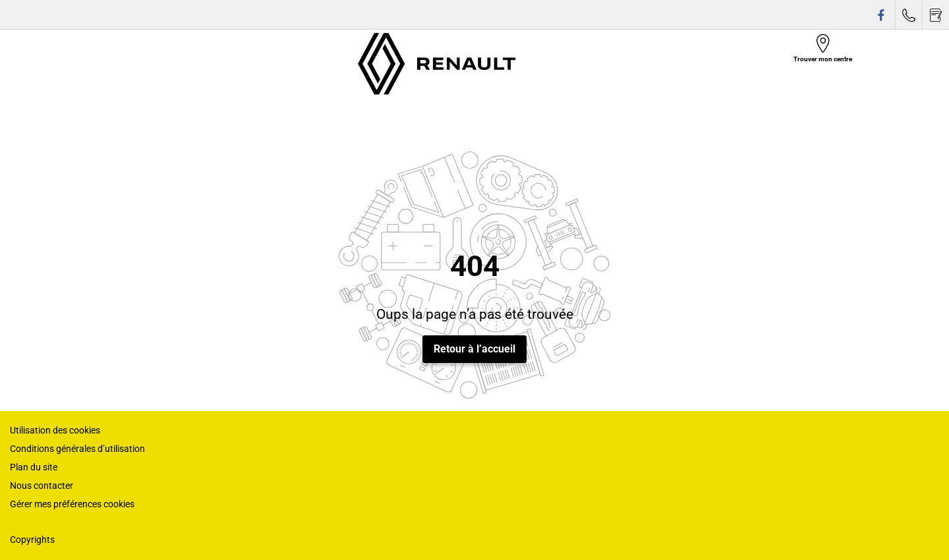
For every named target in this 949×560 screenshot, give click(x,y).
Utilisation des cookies (55, 430)
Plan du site (34, 467)
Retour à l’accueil (474, 349)
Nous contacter (42, 486)
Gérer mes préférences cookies (72, 504)
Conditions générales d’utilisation (77, 449)
